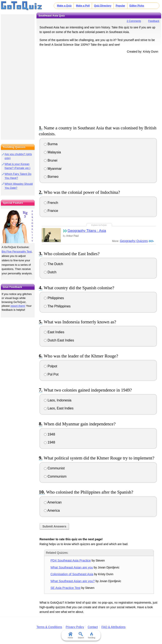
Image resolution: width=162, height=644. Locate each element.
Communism (55, 476)
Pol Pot (51, 374)
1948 (49, 434)
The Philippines (57, 306)
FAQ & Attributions (113, 627)
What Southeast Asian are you (72, 567)
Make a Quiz (64, 6)
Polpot (51, 366)
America (52, 511)
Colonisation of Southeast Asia (72, 574)
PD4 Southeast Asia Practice (71, 560)
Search (81, 635)
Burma (51, 144)
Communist (54, 468)
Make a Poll (83, 6)
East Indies (54, 332)
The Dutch (53, 264)
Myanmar (53, 169)
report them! (18, 306)
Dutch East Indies (59, 340)
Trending (91, 635)
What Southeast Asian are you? (73, 581)
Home (70, 635)
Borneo (51, 177)
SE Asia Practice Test (65, 588)
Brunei (51, 160)
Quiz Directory (103, 6)
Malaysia (52, 152)
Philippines (54, 298)
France (51, 211)
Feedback (154, 21)
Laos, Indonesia (58, 400)
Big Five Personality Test (17, 252)
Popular (120, 6)
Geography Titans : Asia (87, 231)
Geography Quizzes (134, 241)
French (51, 203)
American (53, 502)
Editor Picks (137, 6)
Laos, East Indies (59, 408)
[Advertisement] (99, 89)
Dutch (50, 272)
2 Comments (134, 21)
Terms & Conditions (49, 627)
